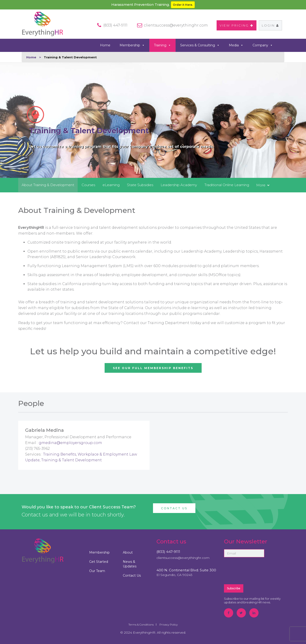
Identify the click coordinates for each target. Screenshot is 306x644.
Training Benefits (60, 454)
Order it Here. (183, 5)
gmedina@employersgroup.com (70, 443)
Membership (132, 45)
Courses (88, 185)
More (261, 185)
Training (162, 45)
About (128, 552)
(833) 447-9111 (168, 552)
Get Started (99, 562)
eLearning (111, 185)
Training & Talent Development (72, 460)
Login (270, 25)
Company (263, 45)
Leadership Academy (179, 185)
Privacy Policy (169, 625)
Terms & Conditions (141, 625)
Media (236, 45)
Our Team (97, 571)
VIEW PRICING (237, 25)
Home (105, 45)
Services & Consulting (200, 45)
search (283, 45)
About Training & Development (48, 185)
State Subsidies (140, 185)
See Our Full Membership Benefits (153, 368)
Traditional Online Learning (227, 185)
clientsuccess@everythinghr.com (176, 25)
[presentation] (259, 570)
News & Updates (130, 564)
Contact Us (174, 508)
